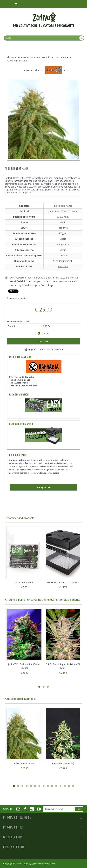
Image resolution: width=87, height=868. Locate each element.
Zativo (18, 863)
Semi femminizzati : (19, 321)
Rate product (44, 487)
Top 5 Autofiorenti (19, 382)
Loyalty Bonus (40, 285)
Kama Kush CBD (34, 70)
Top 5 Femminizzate (20, 379)
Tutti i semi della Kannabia (23, 385)
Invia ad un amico (18, 298)
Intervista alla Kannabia (22, 376)
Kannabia (63, 266)
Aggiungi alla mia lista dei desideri (44, 349)
